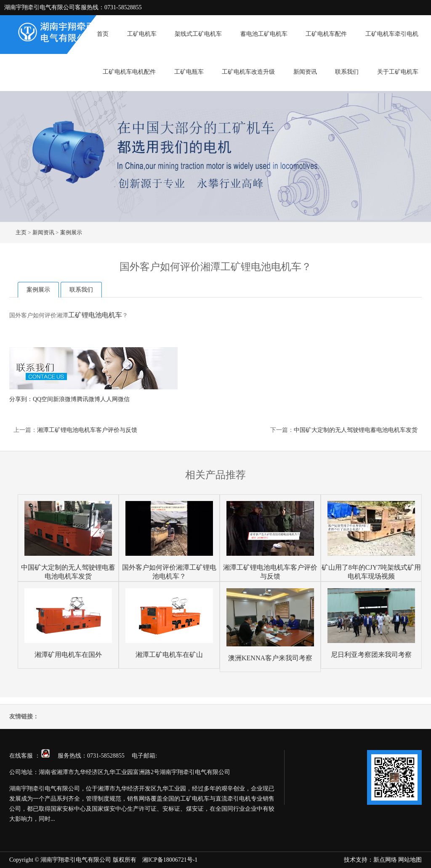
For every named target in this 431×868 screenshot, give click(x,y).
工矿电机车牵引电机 (392, 34)
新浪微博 (65, 399)
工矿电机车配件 (326, 34)
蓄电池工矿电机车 (264, 34)
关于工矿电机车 (398, 72)
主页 (21, 232)
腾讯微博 (88, 399)
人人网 (109, 399)
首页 (103, 34)
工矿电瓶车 (189, 72)
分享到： (21, 399)
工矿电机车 (142, 34)
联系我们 (347, 72)
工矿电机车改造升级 (248, 72)
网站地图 (410, 860)
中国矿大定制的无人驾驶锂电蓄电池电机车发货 (356, 430)
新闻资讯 (305, 72)
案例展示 (71, 232)
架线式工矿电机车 (198, 34)
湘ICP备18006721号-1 (170, 860)
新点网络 (385, 860)
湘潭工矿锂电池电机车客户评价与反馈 (87, 430)
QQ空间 (43, 399)
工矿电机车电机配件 (129, 72)
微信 (124, 399)
